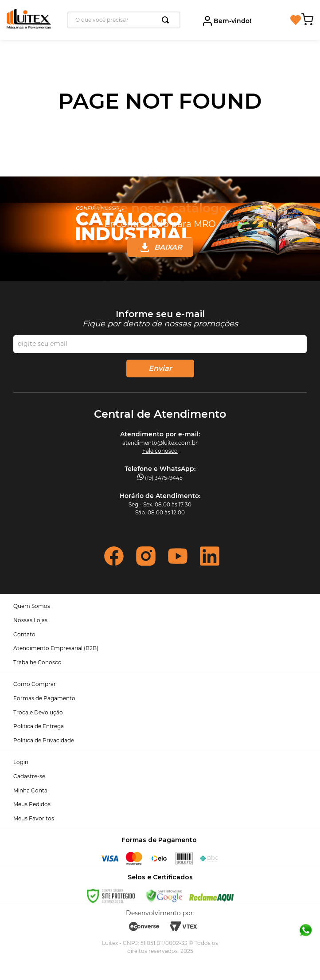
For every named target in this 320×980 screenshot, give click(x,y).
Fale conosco (160, 451)
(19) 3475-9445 (164, 478)
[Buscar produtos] (167, 20)
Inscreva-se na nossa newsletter (160, 319)
